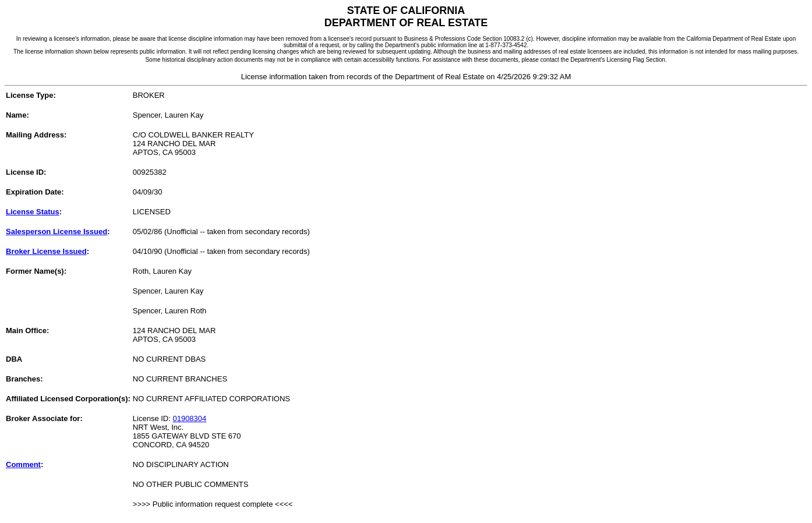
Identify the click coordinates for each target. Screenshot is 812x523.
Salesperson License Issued (57, 232)
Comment (23, 464)
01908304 (189, 418)
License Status (33, 212)
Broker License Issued (46, 251)
